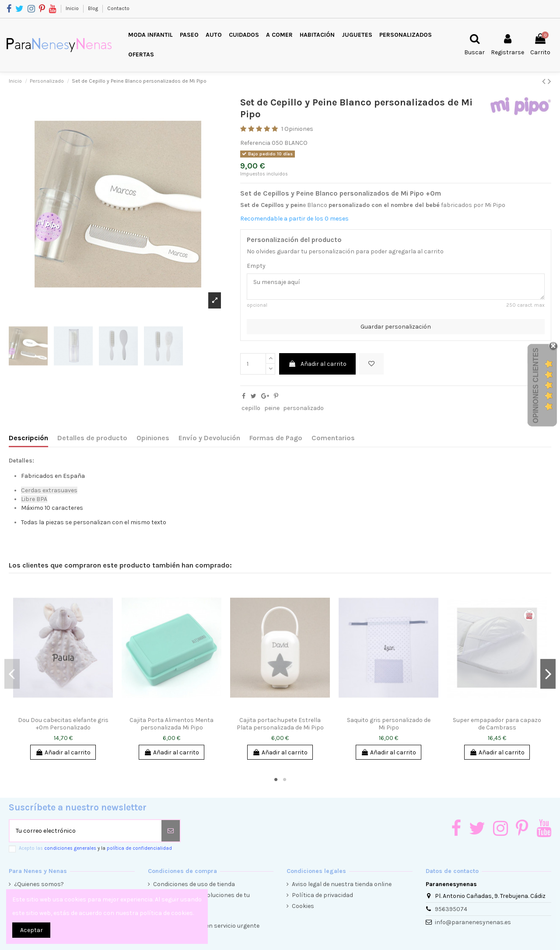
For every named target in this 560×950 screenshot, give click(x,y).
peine (272, 408)
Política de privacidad (322, 895)
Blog (94, 8)
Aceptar (31, 930)
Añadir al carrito (317, 364)
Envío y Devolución (209, 438)
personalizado (303, 408)
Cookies (303, 906)
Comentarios (333, 438)
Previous (12, 674)
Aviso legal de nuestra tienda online (342, 884)
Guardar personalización (396, 327)
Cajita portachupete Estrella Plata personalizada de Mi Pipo (280, 724)
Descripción (28, 438)
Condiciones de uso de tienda (194, 884)
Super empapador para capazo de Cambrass (497, 724)
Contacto (118, 8)
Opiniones (153, 438)
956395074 (451, 909)
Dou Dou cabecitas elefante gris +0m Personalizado (63, 724)
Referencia (255, 143)
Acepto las (95, 848)
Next (548, 674)
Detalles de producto (92, 438)
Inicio (73, 8)
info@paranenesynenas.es (473, 922)
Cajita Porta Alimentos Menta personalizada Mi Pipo (171, 724)
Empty (256, 266)
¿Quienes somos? (39, 884)
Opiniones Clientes (536, 386)
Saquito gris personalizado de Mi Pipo (389, 724)
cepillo (251, 408)
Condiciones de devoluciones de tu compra (201, 899)
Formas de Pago (276, 438)
